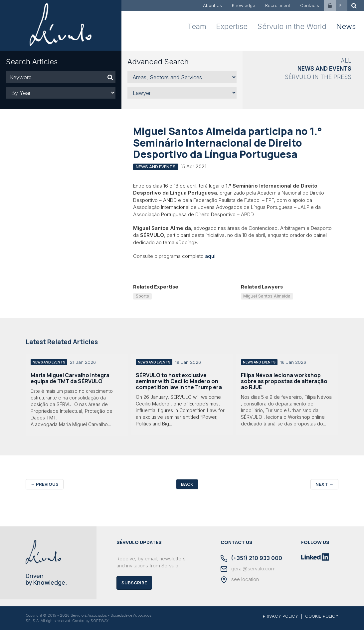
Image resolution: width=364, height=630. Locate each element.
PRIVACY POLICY (280, 616)
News (346, 26)
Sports (142, 296)
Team (197, 26)
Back (187, 484)
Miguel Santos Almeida (267, 296)
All (346, 61)
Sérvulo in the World (292, 26)
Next (324, 484)
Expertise (232, 26)
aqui (210, 256)
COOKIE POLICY (322, 616)
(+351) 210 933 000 (251, 559)
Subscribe (134, 583)
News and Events (324, 69)
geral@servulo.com (248, 569)
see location (240, 580)
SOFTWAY (99, 621)
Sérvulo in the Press (318, 77)
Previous (45, 484)
